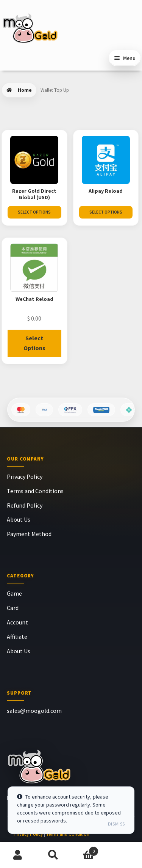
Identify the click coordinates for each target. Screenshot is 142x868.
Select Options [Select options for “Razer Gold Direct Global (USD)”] (34, 212)
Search (53, 855)
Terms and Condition (68, 834)
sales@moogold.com (34, 711)
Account (17, 622)
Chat (124, 855)
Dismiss (116, 824)
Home (25, 90)
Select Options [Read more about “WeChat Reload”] (34, 343)
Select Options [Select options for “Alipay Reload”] (106, 212)
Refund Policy (25, 505)
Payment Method (29, 534)
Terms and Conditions (35, 491)
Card (13, 608)
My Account (18, 855)
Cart (85, 850)
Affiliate (17, 637)
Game (14, 593)
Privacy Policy (25, 476)
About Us (19, 519)
